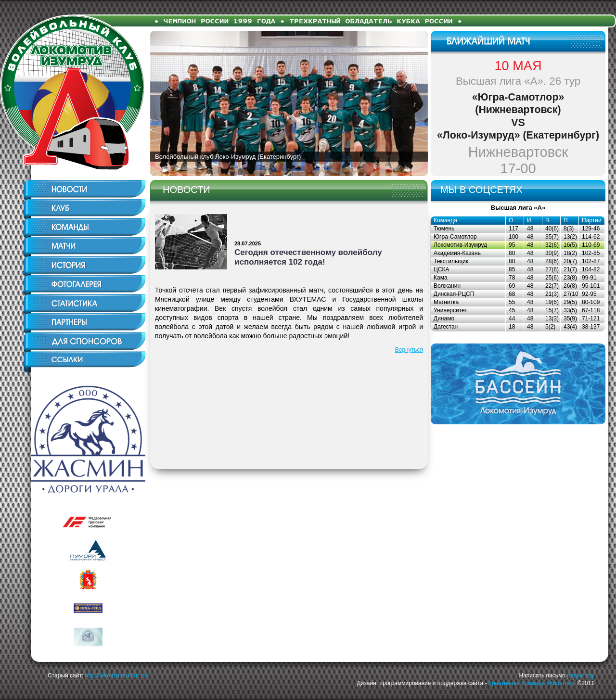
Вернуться (409, 350)
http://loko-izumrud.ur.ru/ (116, 675)
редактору (581, 675)
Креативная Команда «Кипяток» (531, 683)
